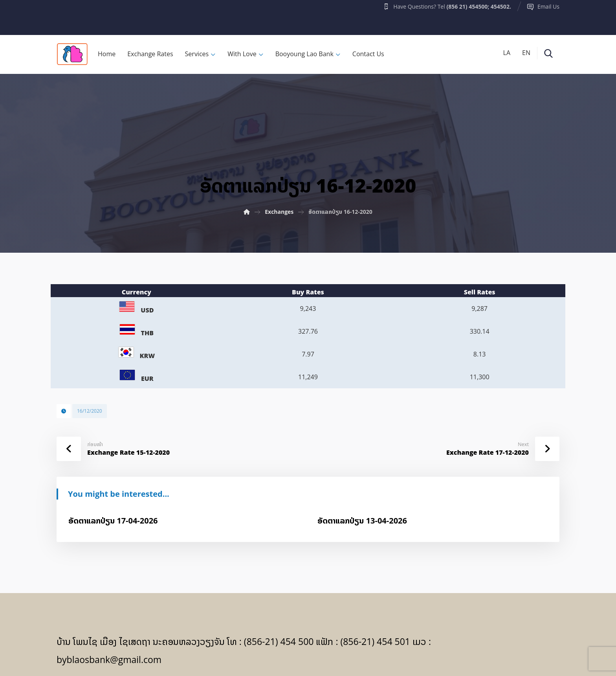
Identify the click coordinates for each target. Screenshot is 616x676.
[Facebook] (72, 15)
